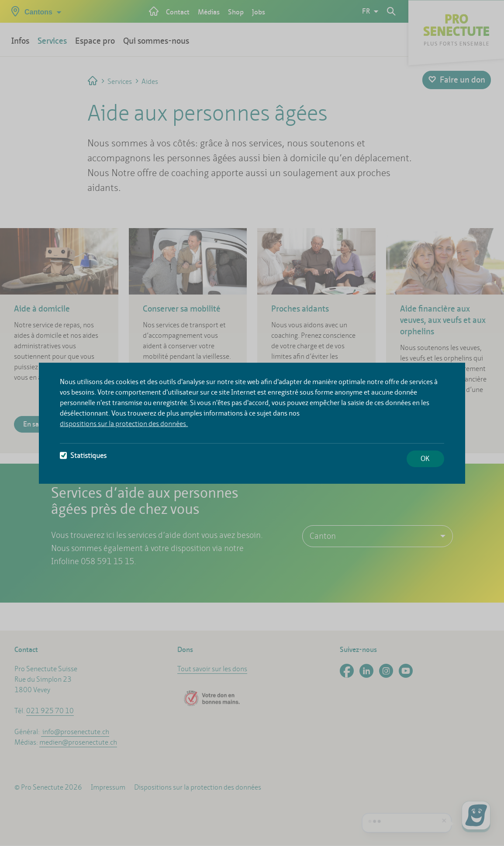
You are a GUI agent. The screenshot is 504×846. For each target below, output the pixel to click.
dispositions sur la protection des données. (124, 424)
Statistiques (83, 456)
